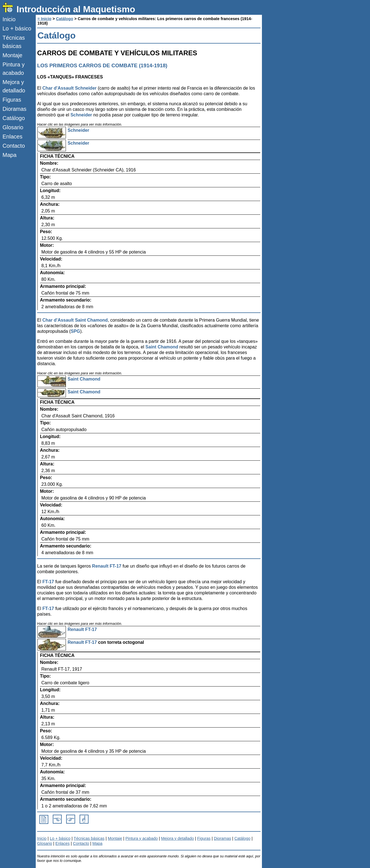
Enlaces (12, 137)
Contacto (14, 146)
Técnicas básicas (14, 42)
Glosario (13, 127)
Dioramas (15, 109)
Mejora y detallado (14, 86)
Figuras (12, 100)
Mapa (9, 155)
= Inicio (44, 19)
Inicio (9, 19)
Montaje (12, 55)
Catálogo (14, 118)
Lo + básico (17, 28)
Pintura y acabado (14, 69)
